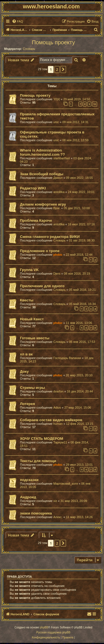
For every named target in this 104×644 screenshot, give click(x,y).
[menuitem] (17, 21)
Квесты (27, 300)
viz (55, 501)
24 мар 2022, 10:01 (81, 192)
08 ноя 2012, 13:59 (76, 140)
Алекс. (58, 517)
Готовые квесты (35, 338)
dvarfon (58, 391)
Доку (24, 371)
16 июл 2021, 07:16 (81, 224)
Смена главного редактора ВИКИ (50, 237)
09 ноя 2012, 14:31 (76, 122)
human (58, 424)
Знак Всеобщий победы (42, 174)
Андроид (28, 497)
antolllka (59, 192)
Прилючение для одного (42, 286)
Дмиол (58, 178)
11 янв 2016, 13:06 (79, 323)
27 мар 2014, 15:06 (78, 408)
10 (95, 104)
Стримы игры (32, 388)
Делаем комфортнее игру (43, 204)
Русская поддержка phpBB (53, 632)
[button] (63, 69)
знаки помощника (36, 513)
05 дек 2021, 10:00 (77, 208)
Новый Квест (32, 319)
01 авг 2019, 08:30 (82, 240)
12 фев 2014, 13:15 (79, 424)
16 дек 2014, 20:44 (80, 391)
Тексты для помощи (38, 461)
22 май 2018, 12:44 (79, 255)
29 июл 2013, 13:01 (79, 465)
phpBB (44, 627)
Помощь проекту (53, 42)
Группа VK (29, 270)
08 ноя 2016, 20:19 (77, 274)
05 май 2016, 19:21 (82, 290)
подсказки (29, 480)
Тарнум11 (60, 442)
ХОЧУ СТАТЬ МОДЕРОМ (41, 439)
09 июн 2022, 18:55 (79, 178)
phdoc (58, 255)
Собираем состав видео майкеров (51, 420)
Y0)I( (57, 99)
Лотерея (27, 404)
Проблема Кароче (36, 220)
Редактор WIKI (33, 188)
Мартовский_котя (66, 484)
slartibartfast (62, 158)
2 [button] (57, 69)
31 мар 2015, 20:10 (79, 375)
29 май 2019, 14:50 (77, 99)
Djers (57, 274)
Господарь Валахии (67, 358)
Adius (57, 408)
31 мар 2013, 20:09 (74, 501)
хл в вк (26, 354)
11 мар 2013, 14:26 (79, 517)
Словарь (29, 49)
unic (56, 122)
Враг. (57, 208)
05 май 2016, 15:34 (82, 304)
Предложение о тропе (40, 251)
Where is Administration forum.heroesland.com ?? (42, 152)
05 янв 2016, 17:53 (82, 342)
